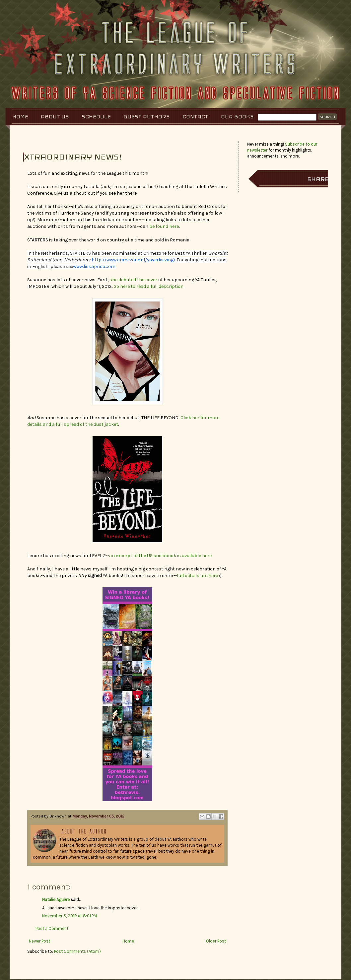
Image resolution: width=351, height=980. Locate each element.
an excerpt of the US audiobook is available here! (161, 556)
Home (20, 117)
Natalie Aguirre (56, 900)
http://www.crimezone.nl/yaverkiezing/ (134, 260)
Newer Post (39, 941)
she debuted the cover (133, 280)
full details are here (197, 576)
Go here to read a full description (148, 286)
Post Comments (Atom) (77, 951)
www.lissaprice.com (94, 266)
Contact (195, 117)
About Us (55, 117)
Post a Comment (52, 928)
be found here (164, 226)
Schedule (96, 117)
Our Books (237, 117)
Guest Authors (147, 117)
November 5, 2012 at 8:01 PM (70, 916)
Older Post (216, 941)
